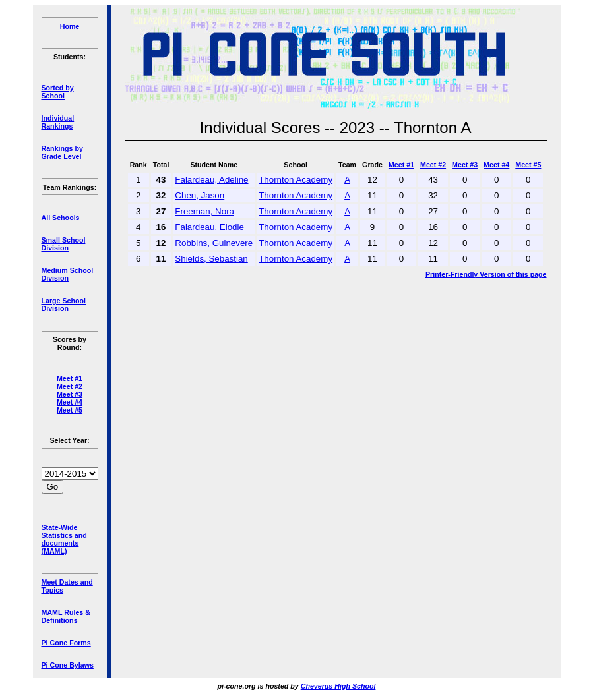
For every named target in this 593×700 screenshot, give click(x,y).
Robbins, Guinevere (214, 243)
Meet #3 (70, 394)
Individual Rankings (58, 122)
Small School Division (64, 244)
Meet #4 (70, 402)
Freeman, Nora (204, 211)
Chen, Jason (200, 195)
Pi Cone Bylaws (68, 665)
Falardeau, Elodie (209, 227)
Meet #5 (70, 410)
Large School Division (64, 305)
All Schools (61, 218)
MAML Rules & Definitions (66, 616)
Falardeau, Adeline (211, 180)
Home (70, 26)
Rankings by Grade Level (62, 152)
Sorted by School (58, 92)
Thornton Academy (296, 180)
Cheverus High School (338, 686)
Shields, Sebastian (211, 259)
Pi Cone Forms (66, 643)
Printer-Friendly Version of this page (486, 274)
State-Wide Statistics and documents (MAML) (64, 539)
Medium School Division (68, 274)
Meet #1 (70, 378)
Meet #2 (70, 386)
